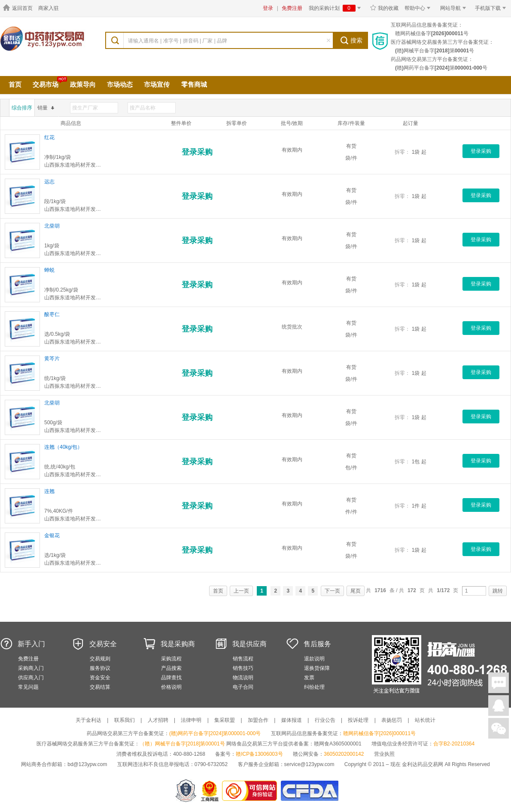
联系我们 (125, 720)
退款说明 (314, 659)
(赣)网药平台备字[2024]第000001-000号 (215, 733)
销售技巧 (243, 668)
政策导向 (83, 84)
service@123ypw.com (309, 764)
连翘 (49, 491)
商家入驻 (49, 8)
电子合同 (243, 687)
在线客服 (499, 706)
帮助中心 (419, 8)
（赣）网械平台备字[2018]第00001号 (182, 744)
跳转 (498, 591)
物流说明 (243, 678)
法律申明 (191, 720)
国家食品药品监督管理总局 (309, 791)
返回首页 (17, 8)
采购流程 (171, 659)
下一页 (332, 591)
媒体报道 (292, 720)
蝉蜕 (49, 270)
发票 (309, 678)
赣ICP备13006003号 (259, 754)
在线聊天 (499, 683)
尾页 (356, 591)
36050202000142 (344, 754)
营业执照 (384, 754)
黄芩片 (52, 359)
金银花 (52, 535)
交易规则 (100, 659)
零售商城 (194, 84)
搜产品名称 (143, 108)
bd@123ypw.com (87, 764)
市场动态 (120, 84)
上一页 (241, 591)
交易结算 (100, 687)
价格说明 (171, 687)
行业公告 (325, 720)
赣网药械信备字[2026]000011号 (379, 733)
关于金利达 (88, 720)
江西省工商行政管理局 (210, 791)
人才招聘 (158, 720)
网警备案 (186, 791)
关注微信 (499, 728)
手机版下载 (492, 8)
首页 (15, 84)
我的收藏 (384, 8)
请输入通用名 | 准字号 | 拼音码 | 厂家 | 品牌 (178, 41)
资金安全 (100, 678)
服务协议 (100, 668)
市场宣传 (157, 84)
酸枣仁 (52, 314)
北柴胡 (52, 226)
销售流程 (243, 659)
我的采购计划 (336, 8)
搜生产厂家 (85, 108)
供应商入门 (31, 678)
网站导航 (455, 8)
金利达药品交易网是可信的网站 (251, 791)
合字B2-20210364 (454, 744)
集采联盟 (225, 720)
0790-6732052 (212, 764)
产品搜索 (171, 668)
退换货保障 (317, 668)
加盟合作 (258, 720)
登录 (268, 8)
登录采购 (197, 152)
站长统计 (425, 720)
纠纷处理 (314, 687)
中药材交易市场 (56, 47)
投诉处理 (358, 720)
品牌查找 (171, 678)
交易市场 (46, 84)
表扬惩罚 (392, 720)
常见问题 (28, 687)
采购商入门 (31, 668)
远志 (49, 182)
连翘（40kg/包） (63, 447)
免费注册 (292, 8)
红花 (49, 137)
